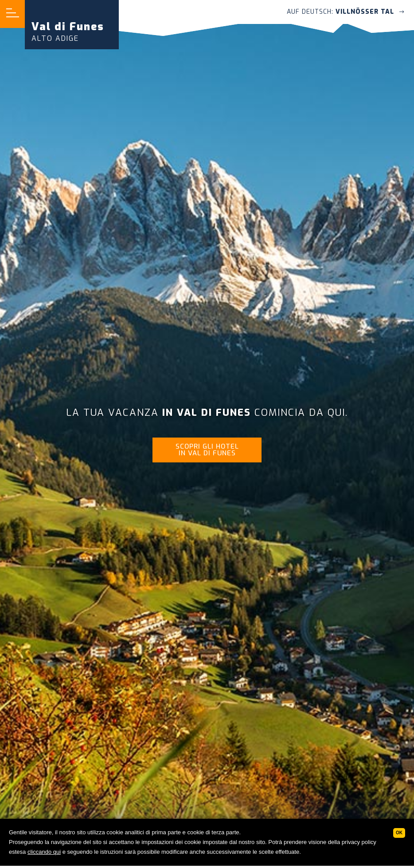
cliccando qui (44, 852)
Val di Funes (68, 31)
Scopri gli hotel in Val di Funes (207, 450)
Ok (399, 833)
